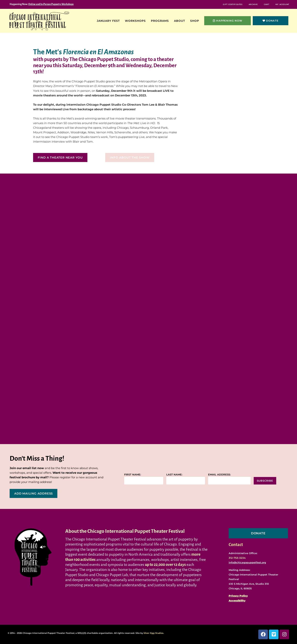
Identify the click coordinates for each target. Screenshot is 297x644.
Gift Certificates (223, 4)
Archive (246, 4)
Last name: (174, 475)
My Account (281, 4)
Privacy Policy (238, 596)
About (180, 21)
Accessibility (237, 601)
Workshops (136, 21)
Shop (196, 21)
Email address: (219, 475)
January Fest (109, 21)
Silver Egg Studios (154, 633)
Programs (161, 21)
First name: (133, 475)
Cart (262, 4)
